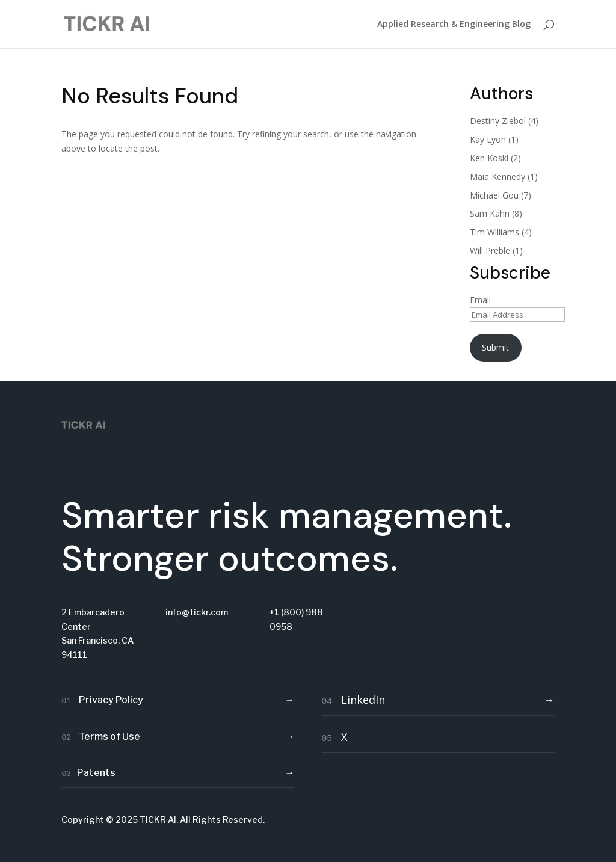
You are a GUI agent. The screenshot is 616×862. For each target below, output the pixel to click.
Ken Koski (489, 158)
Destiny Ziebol (498, 121)
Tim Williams (494, 232)
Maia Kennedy (497, 177)
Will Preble (490, 251)
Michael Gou (494, 195)
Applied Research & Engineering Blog (454, 25)
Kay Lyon (488, 139)
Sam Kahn (490, 213)
